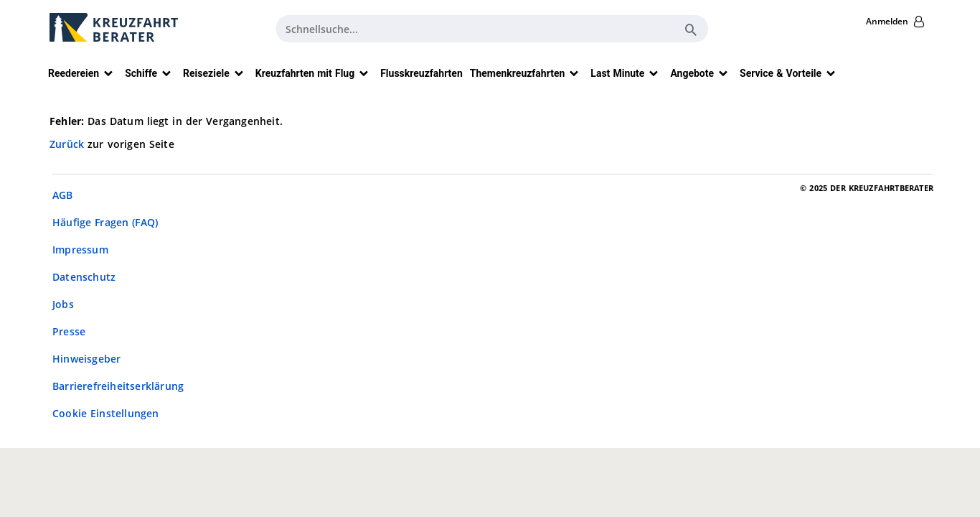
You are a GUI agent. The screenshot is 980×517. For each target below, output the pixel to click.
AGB (63, 195)
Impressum (80, 250)
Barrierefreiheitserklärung (118, 386)
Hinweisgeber (86, 359)
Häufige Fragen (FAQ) (105, 222)
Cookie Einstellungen (106, 413)
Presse (69, 331)
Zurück (69, 144)
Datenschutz (84, 277)
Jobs (63, 304)
